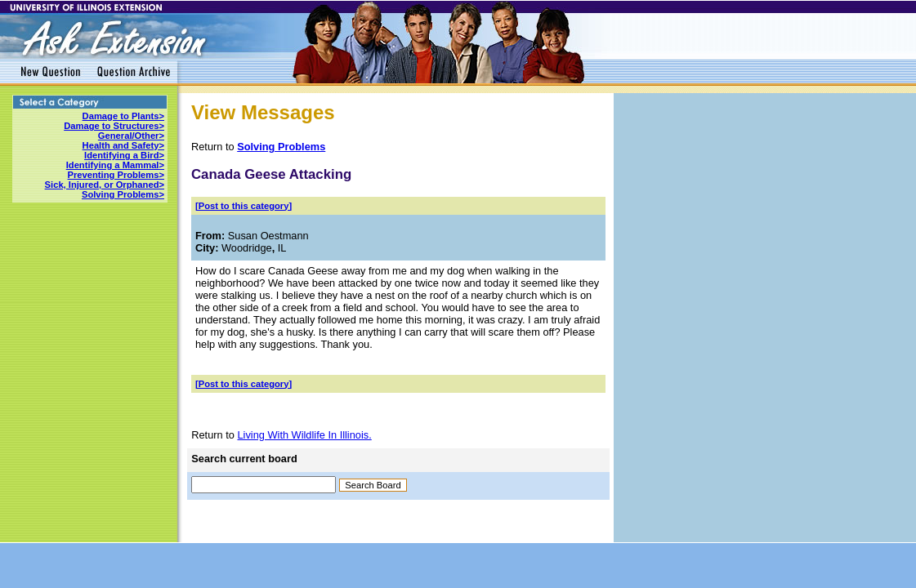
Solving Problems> (123, 194)
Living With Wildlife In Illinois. (304, 435)
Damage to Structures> (114, 126)
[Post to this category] (244, 206)
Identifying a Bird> (124, 155)
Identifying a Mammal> (115, 165)
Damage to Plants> (123, 116)
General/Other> (131, 136)
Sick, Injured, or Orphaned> (105, 185)
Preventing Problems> (116, 175)
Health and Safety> (123, 145)
